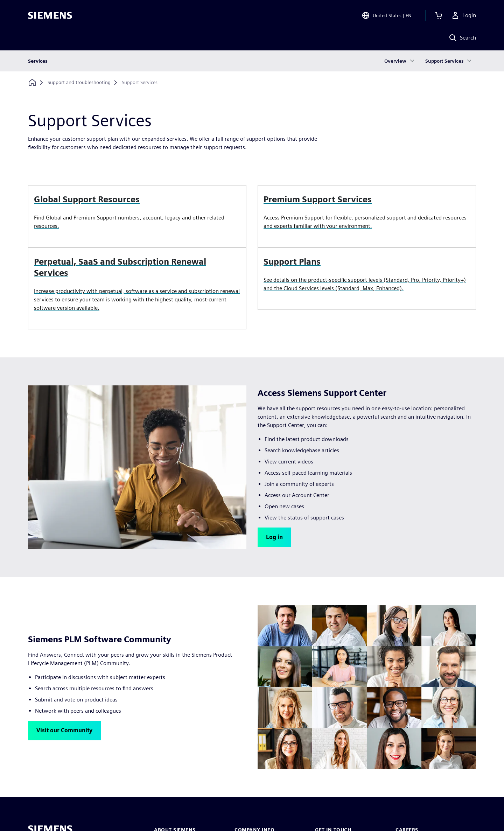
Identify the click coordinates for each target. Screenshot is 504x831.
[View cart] (439, 15)
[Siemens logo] (50, 15)
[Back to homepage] (32, 82)
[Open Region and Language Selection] (387, 15)
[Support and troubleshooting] (79, 83)
